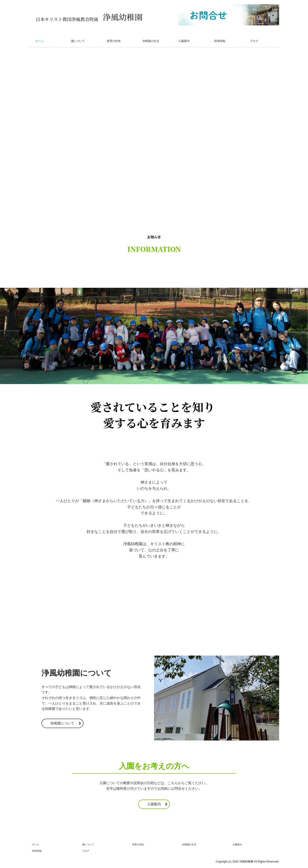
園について (78, 41)
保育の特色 (114, 41)
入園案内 (184, 41)
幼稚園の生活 (151, 41)
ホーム (39, 41)
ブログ (254, 41)
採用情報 (220, 41)
